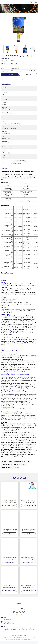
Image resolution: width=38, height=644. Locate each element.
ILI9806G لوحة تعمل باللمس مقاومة (10, 470)
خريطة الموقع (23, 638)
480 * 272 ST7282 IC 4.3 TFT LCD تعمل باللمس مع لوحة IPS (10, 561)
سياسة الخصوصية (16, 638)
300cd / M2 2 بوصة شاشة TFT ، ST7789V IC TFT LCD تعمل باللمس (28, 561)
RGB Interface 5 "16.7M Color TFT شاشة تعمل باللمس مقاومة (28, 533)
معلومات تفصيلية (9, 79)
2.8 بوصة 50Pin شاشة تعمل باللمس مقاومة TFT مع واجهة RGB (10, 589)
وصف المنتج (24, 79)
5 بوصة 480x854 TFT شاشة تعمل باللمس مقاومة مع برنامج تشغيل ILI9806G (10, 533)
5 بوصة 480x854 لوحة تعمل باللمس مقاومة (20, 464)
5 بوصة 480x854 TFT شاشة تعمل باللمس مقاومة (14, 467)
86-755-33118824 (8, 622)
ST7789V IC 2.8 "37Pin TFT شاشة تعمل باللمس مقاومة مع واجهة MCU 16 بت (10, 504)
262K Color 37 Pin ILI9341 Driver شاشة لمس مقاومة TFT (28, 589)
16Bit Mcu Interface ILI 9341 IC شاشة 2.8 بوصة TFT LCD (28, 504)
